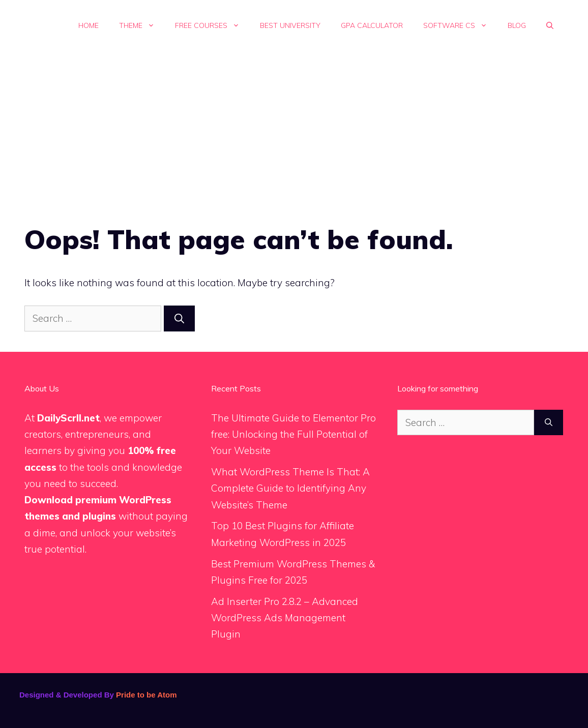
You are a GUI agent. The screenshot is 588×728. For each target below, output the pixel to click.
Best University (290, 25)
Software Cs (460, 25)
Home (89, 25)
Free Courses (212, 25)
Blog (517, 25)
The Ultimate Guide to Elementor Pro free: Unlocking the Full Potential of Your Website (293, 434)
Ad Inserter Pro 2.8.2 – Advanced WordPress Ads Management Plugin (285, 618)
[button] (550, 25)
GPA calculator (372, 25)
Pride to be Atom (146, 695)
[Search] (179, 318)
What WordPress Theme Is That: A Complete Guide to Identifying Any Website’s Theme (290, 488)
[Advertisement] (294, 127)
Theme (142, 25)
